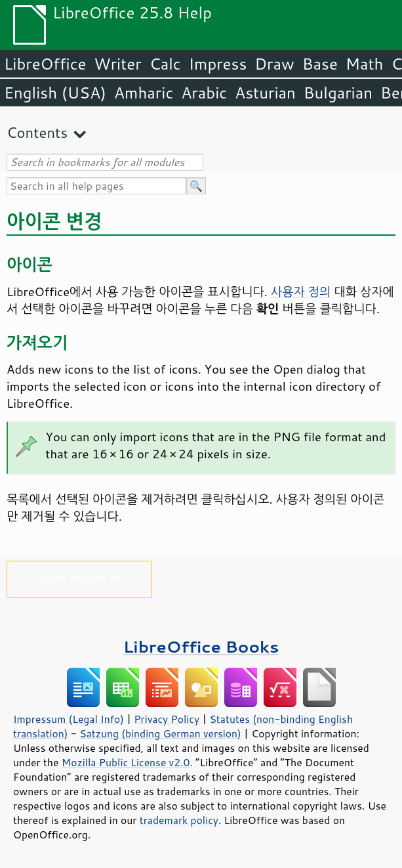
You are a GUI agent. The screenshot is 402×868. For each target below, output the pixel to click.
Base (320, 64)
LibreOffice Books (201, 646)
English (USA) (55, 93)
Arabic (204, 93)
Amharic (144, 93)
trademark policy (179, 820)
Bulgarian (338, 93)
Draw (274, 64)
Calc (165, 64)
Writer (117, 64)
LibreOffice (45, 64)
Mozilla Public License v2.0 (126, 762)
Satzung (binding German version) (160, 733)
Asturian (265, 93)
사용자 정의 (301, 292)
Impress (218, 64)
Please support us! (80, 577)
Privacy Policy (167, 719)
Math (365, 64)
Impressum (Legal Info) (69, 719)
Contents (37, 132)
